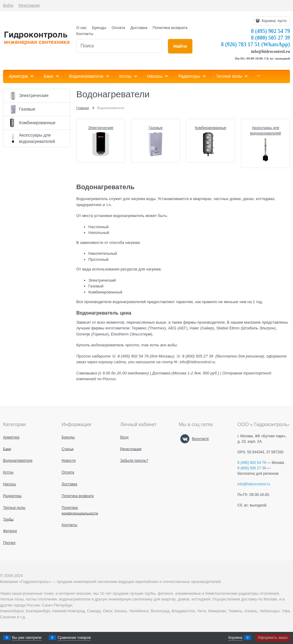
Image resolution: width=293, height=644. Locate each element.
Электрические (101, 128)
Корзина (235, 638)
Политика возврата (170, 28)
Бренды (99, 28)
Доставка (139, 28)
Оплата (119, 28)
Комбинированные (211, 128)
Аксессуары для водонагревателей (266, 131)
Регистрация (29, 5)
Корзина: (274, 21)
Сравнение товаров (74, 638)
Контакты (85, 34)
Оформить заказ (273, 638)
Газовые (156, 128)
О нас (82, 28)
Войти (8, 5)
